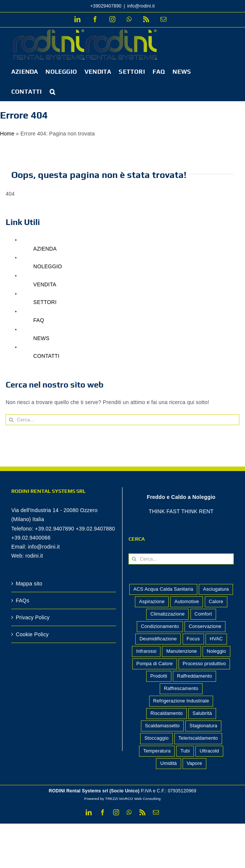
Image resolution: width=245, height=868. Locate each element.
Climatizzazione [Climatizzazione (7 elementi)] (167, 614)
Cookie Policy (32, 634)
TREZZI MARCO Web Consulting (133, 799)
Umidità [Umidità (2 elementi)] (168, 763)
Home (7, 134)
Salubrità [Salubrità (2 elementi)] (202, 713)
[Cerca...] (122, 420)
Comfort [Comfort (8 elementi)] (203, 614)
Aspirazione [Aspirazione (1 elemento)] (152, 602)
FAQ (39, 320)
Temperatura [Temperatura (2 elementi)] (157, 751)
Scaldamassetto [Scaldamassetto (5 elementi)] (163, 726)
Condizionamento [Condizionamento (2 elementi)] (160, 626)
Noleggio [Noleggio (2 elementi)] (216, 651)
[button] (52, 91)
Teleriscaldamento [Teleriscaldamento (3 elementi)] (198, 738)
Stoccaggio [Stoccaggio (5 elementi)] (156, 738)
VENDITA (45, 284)
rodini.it (34, 556)
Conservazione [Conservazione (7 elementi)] (205, 626)
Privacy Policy (33, 617)
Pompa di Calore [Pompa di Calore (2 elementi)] (155, 664)
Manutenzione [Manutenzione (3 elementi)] (181, 651)
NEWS (42, 338)
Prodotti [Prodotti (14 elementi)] (159, 676)
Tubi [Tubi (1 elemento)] (185, 751)
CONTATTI (47, 356)
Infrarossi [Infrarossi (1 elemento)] (146, 651)
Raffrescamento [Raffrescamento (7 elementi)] (181, 689)
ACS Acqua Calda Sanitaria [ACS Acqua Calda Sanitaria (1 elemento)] (163, 589)
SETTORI (45, 302)
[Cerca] (11, 420)
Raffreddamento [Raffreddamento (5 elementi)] (194, 676)
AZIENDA (45, 249)
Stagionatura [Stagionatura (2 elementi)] (203, 726)
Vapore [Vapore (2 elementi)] (194, 763)
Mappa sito (29, 584)
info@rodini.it (141, 6)
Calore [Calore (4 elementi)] (216, 602)
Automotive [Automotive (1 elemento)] (187, 602)
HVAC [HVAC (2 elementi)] (216, 639)
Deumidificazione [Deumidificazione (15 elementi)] (158, 639)
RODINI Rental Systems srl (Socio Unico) (94, 791)
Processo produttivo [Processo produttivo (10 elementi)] (204, 664)
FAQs (23, 600)
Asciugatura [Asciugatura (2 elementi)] (216, 589)
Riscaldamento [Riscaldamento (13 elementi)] (166, 713)
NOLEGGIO (48, 266)
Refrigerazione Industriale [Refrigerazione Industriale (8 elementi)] (181, 701)
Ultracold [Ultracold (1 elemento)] (209, 751)
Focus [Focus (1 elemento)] (193, 639)
